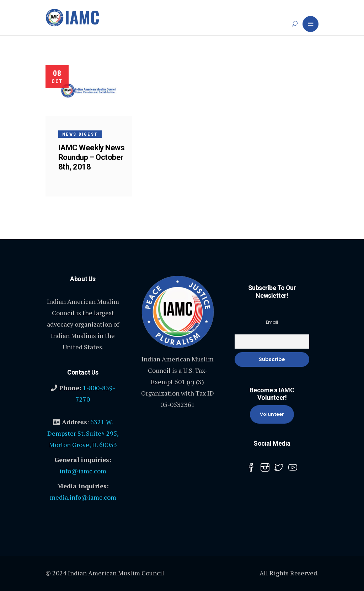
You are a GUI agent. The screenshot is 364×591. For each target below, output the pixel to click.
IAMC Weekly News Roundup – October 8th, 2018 (91, 157)
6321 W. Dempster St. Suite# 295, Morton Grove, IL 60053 (83, 433)
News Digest (80, 134)
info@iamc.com (83, 471)
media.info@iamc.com (83, 497)
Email (272, 322)
